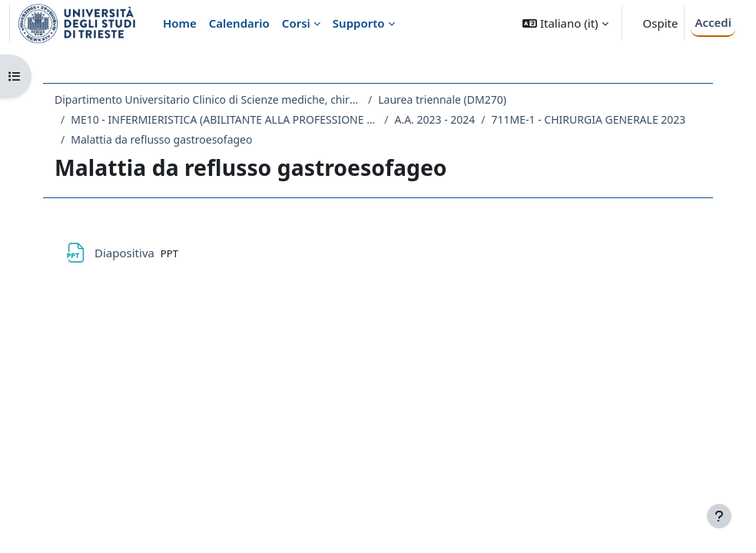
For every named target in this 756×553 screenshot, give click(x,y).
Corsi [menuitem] (296, 23)
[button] (565, 23)
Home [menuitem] (180, 23)
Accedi (713, 22)
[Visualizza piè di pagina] (719, 516)
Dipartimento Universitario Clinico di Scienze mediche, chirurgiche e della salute (208, 99)
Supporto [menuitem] (359, 23)
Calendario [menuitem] (239, 23)
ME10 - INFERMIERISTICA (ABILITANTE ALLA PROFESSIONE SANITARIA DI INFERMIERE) (224, 119)
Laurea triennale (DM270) (442, 99)
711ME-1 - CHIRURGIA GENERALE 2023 (589, 119)
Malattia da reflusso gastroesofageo (161, 139)
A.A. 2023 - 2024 (434, 119)
